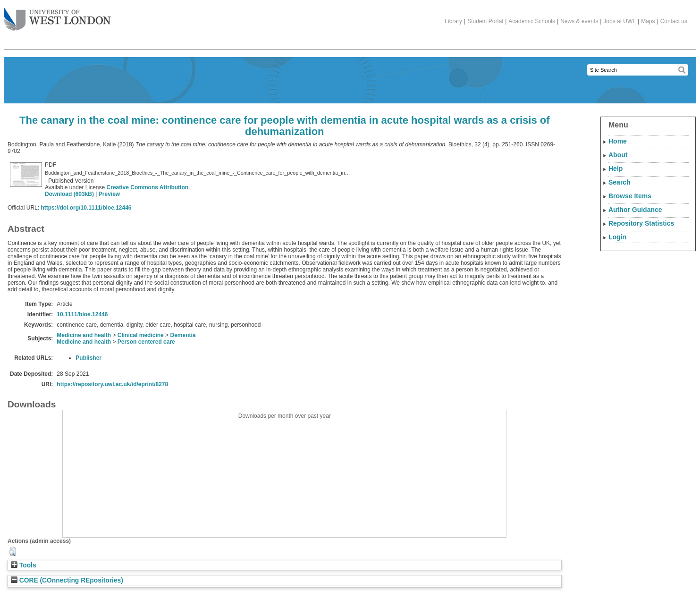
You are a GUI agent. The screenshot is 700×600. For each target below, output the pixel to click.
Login (617, 237)
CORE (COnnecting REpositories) (67, 580)
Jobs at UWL (620, 21)
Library (453, 21)
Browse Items (630, 196)
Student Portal (485, 21)
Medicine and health (84, 335)
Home (618, 141)
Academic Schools (532, 21)
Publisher (89, 358)
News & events (579, 21)
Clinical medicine (141, 335)
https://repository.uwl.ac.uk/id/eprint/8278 (112, 384)
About (618, 155)
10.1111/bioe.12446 (82, 314)
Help (616, 169)
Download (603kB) (69, 194)
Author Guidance (635, 210)
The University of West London (57, 16)
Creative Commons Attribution (148, 187)
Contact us (674, 21)
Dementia (183, 335)
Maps (648, 21)
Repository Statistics (641, 223)
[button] (13, 551)
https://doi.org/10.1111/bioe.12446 (86, 208)
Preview (109, 194)
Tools (24, 565)
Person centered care (146, 342)
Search (620, 182)
